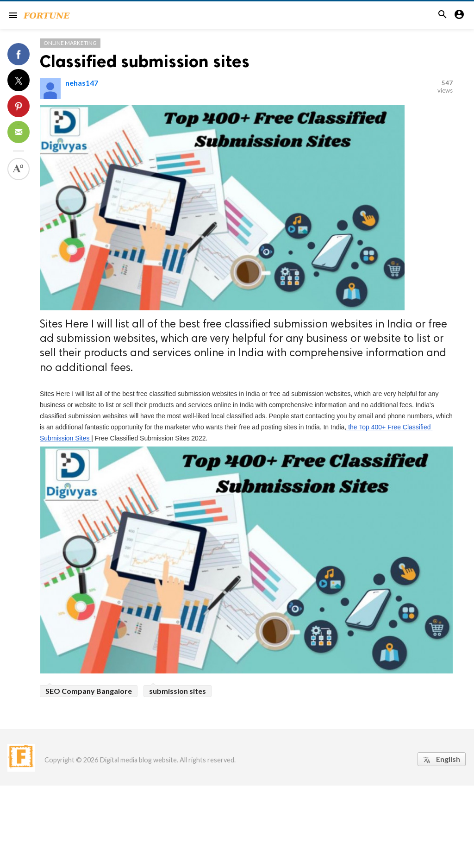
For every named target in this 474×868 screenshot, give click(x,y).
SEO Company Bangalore (89, 691)
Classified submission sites (145, 61)
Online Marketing (70, 43)
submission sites (178, 691)
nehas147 (82, 83)
